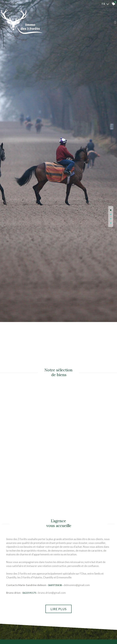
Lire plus (59, 609)
